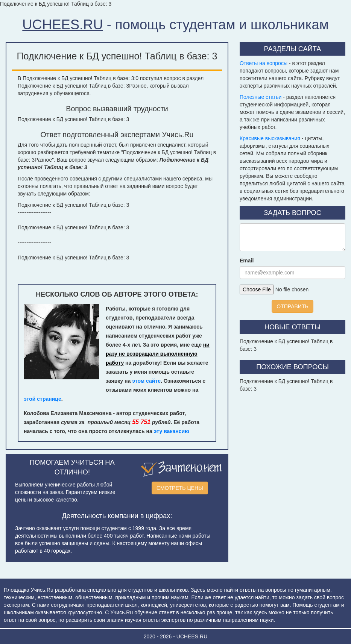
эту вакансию (172, 431)
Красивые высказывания (270, 138)
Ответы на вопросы (264, 63)
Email (247, 261)
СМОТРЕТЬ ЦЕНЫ (180, 488)
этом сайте (146, 381)
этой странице (43, 399)
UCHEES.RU (62, 25)
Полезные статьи (261, 97)
